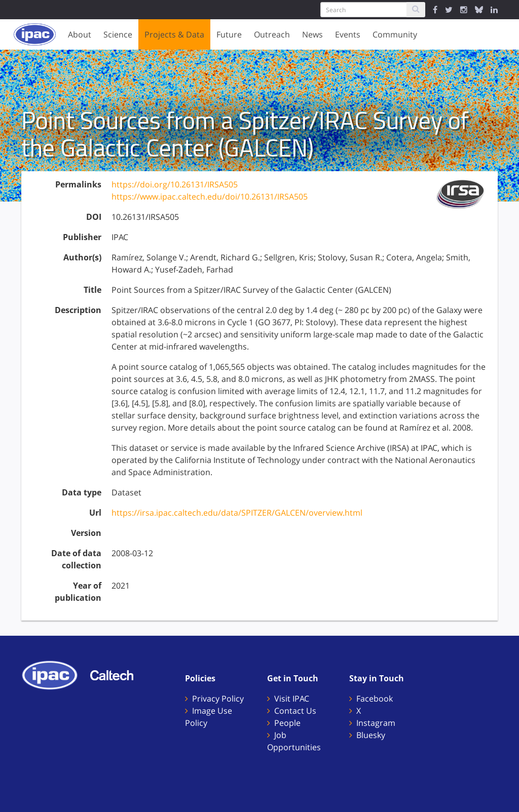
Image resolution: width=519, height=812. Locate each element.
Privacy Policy (218, 699)
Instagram (376, 723)
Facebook (375, 699)
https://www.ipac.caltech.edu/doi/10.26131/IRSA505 (210, 197)
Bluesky (371, 735)
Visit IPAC (292, 699)
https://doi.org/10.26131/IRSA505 (175, 184)
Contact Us (295, 711)
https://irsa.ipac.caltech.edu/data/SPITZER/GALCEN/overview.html (237, 513)
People (287, 723)
